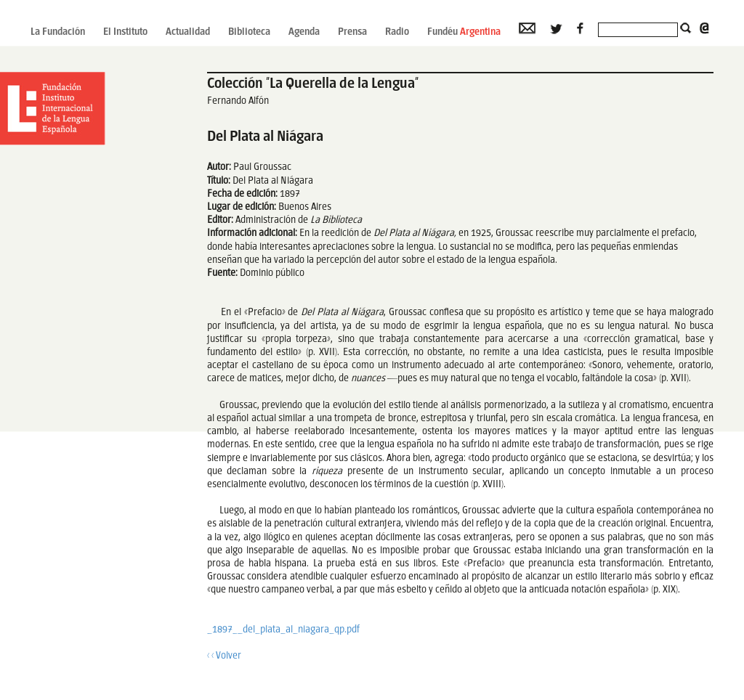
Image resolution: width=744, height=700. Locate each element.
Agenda (304, 32)
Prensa (352, 32)
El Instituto (125, 32)
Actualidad (188, 32)
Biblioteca (249, 32)
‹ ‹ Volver (224, 656)
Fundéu (464, 32)
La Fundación (58, 32)
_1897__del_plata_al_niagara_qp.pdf (283, 630)
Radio (397, 32)
